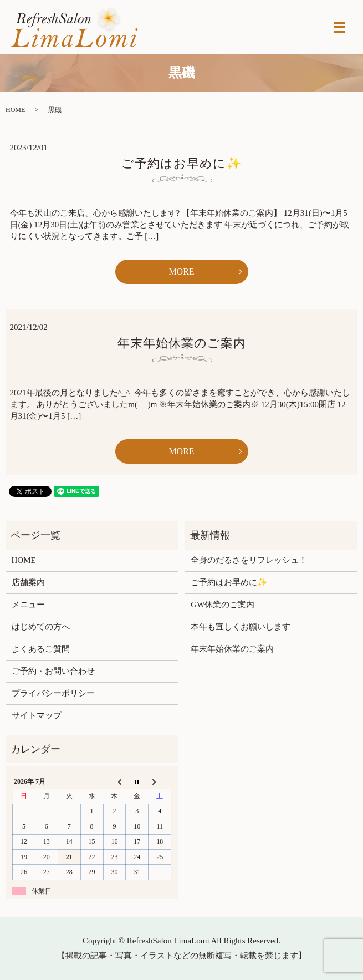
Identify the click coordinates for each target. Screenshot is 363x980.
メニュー (28, 605)
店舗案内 (28, 582)
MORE (181, 271)
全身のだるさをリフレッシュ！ (249, 560)
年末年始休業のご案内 (182, 343)
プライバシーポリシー (53, 693)
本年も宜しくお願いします (241, 627)
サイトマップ (37, 715)
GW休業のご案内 (223, 605)
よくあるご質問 (41, 649)
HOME (15, 110)
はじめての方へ (41, 627)
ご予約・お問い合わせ (53, 671)
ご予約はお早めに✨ (181, 163)
